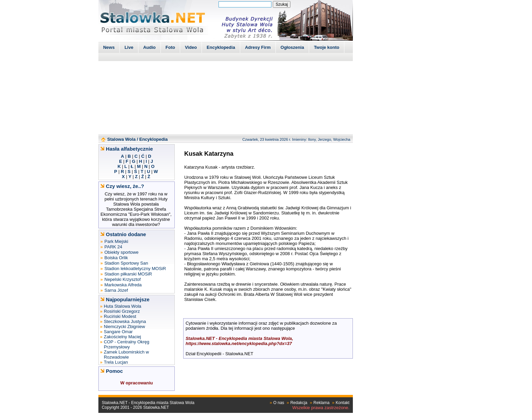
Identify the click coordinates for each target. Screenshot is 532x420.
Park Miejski (116, 241)
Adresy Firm (258, 47)
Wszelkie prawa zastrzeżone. (321, 408)
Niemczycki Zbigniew (124, 327)
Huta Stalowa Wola (122, 306)
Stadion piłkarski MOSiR (128, 274)
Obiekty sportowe (121, 252)
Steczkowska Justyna (125, 321)
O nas (279, 403)
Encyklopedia (221, 47)
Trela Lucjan (116, 362)
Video (191, 47)
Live (129, 47)
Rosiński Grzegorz (122, 311)
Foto (170, 47)
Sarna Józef (116, 290)
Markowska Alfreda (123, 285)
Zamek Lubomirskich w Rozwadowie (126, 355)
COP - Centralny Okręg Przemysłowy (127, 344)
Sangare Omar (118, 332)
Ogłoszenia (292, 47)
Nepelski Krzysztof (123, 279)
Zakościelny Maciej (122, 337)
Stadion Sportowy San (126, 263)
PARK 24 (113, 247)
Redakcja (299, 403)
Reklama (321, 403)
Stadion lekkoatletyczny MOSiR (135, 269)
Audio (149, 47)
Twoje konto (327, 47)
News (109, 47)
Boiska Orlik (116, 258)
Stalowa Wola (121, 139)
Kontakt (343, 403)
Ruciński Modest (120, 316)
